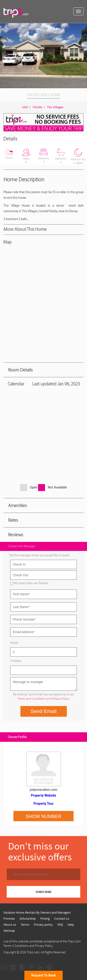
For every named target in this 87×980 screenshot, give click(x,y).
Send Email (43, 711)
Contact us (62, 918)
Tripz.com (33, 952)
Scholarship (28, 918)
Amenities (17, 505)
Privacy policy (43, 925)
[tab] (43, 370)
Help (71, 925)
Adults (14, 643)
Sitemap (9, 931)
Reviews (16, 535)
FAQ (60, 925)
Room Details (20, 370)
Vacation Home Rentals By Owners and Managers (37, 912)
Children (16, 661)
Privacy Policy (61, 699)
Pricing (45, 918)
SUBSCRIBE (44, 892)
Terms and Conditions (32, 699)
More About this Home (25, 229)
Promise (9, 918)
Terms (25, 925)
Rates (13, 520)
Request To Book (44, 975)
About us (10, 925)
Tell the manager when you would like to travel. (39, 555)
